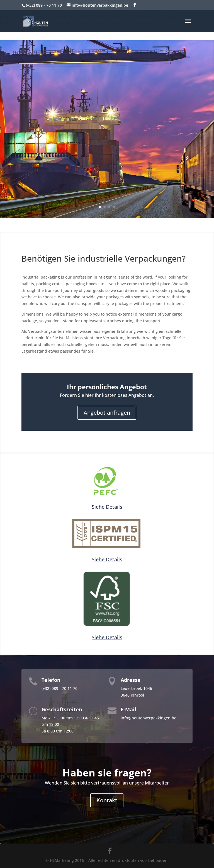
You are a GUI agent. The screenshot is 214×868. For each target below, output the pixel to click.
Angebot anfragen (107, 413)
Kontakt (107, 800)
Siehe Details (107, 507)
